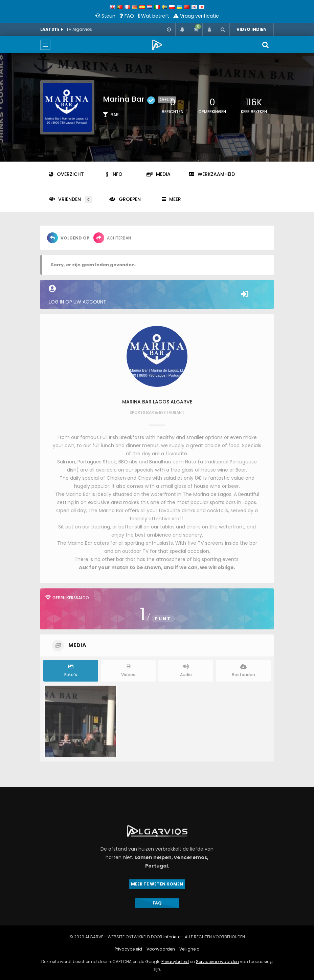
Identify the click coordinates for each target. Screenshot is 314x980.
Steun (105, 16)
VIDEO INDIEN (252, 29)
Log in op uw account (157, 295)
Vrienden (71, 200)
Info (114, 174)
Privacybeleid (128, 949)
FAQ (127, 16)
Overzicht (66, 174)
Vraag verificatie (196, 16)
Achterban (112, 238)
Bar (115, 115)
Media (159, 174)
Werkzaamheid (212, 174)
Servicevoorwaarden (217, 962)
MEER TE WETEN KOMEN (157, 884)
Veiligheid (189, 949)
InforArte (172, 937)
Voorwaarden (161, 949)
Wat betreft (154, 16)
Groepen (125, 199)
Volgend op (68, 238)
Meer (171, 199)
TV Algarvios (79, 29)
